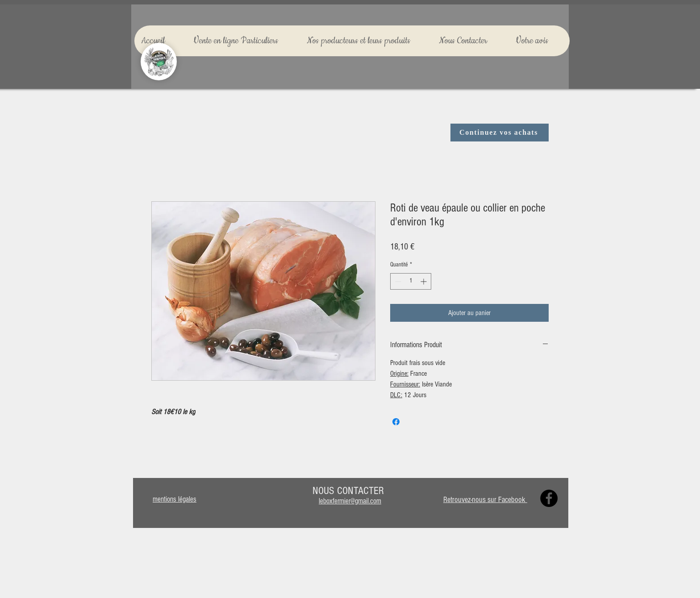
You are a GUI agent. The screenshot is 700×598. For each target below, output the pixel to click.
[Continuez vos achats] (500, 133)
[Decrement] (397, 281)
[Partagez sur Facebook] (396, 422)
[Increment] (424, 281)
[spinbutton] (411, 281)
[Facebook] (549, 498)
